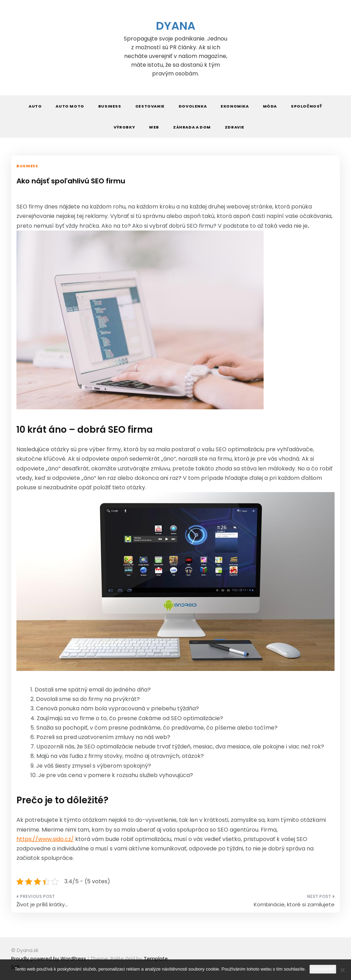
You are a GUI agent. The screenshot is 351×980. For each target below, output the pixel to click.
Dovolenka (193, 106)
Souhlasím (323, 969)
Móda (270, 106)
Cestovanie (150, 106)
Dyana (176, 26)
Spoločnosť (307, 106)
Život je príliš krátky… (42, 904)
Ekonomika (235, 106)
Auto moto (70, 106)
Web (154, 127)
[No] (342, 970)
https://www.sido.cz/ (45, 839)
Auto (35, 106)
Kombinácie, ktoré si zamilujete (294, 904)
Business (110, 106)
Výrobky (124, 127)
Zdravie (235, 127)
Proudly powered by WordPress (49, 959)
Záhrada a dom (192, 127)
